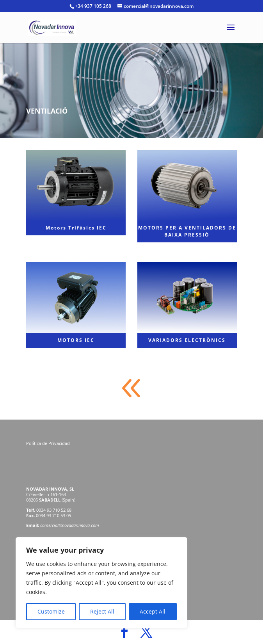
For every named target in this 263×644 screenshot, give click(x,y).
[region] (101, 583)
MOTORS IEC (76, 340)
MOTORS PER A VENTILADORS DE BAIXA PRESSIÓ (187, 231)
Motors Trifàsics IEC (76, 228)
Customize (51, 611)
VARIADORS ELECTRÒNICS (187, 340)
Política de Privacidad (49, 443)
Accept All (153, 611)
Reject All (102, 611)
